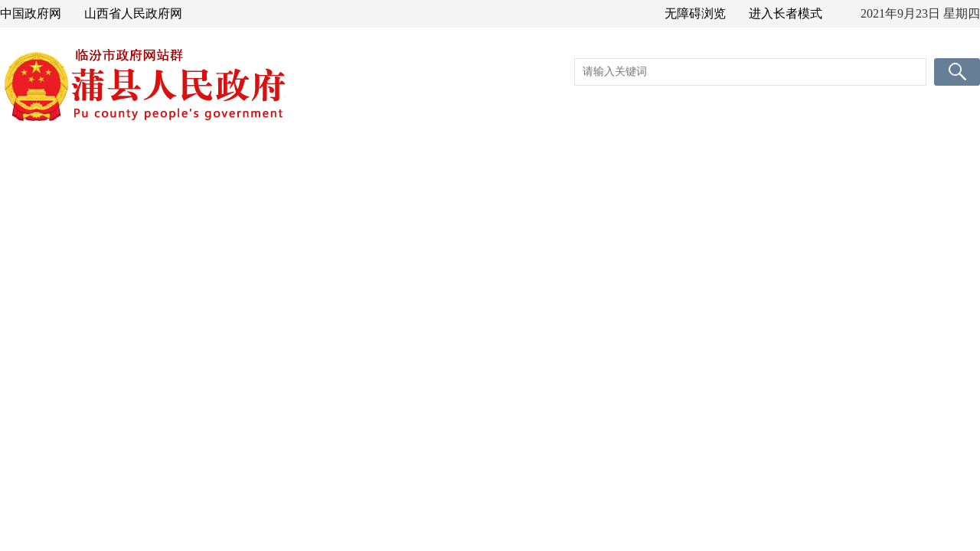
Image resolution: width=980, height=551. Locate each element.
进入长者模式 (786, 13)
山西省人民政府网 (133, 13)
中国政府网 (31, 13)
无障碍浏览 (695, 13)
